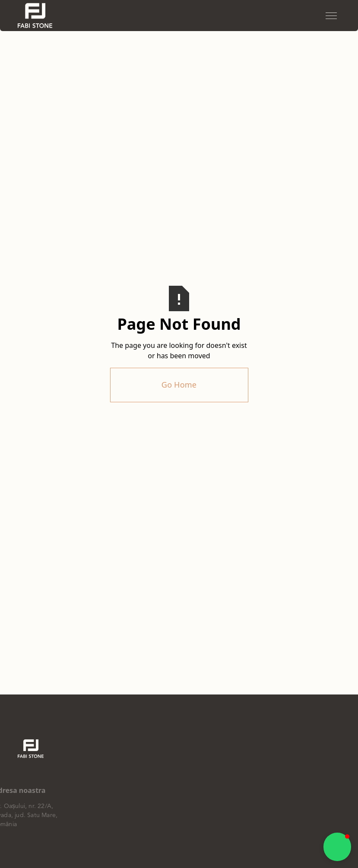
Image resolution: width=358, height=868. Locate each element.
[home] (35, 16)
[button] (331, 16)
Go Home (179, 385)
